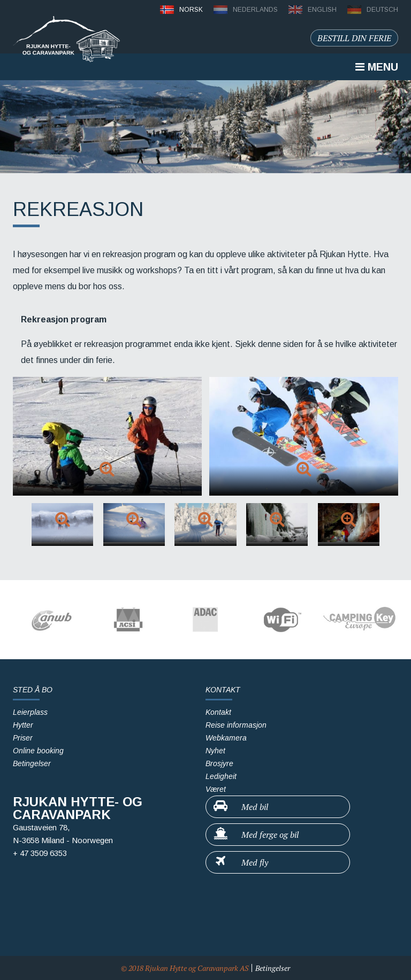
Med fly (240, 862)
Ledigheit (221, 776)
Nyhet (215, 751)
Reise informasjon (236, 725)
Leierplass (30, 712)
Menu (377, 67)
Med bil (240, 806)
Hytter (23, 725)
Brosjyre (219, 763)
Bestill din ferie (354, 38)
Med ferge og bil (256, 834)
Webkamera (226, 738)
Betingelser (32, 763)
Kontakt (218, 712)
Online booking (38, 751)
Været (216, 789)
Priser (23, 738)
